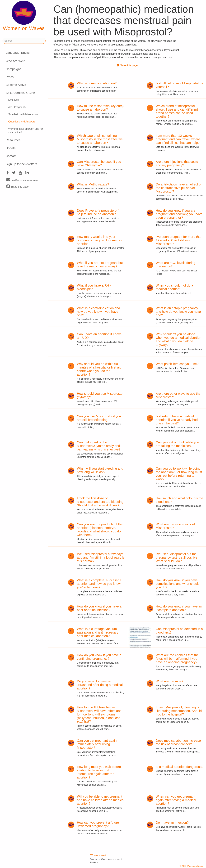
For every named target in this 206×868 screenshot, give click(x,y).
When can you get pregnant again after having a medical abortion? (176, 800)
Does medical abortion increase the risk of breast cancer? (178, 742)
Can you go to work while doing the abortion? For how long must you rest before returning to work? (179, 474)
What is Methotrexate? (93, 184)
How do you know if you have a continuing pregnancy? (99, 657)
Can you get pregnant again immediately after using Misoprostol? (97, 744)
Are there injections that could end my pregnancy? (177, 163)
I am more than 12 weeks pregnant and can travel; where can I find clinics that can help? (178, 139)
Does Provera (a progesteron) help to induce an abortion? (98, 212)
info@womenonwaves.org (22, 180)
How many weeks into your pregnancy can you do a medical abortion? (100, 240)
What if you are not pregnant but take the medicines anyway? (100, 265)
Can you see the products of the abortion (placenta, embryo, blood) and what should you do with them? (100, 530)
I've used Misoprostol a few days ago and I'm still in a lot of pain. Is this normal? (101, 558)
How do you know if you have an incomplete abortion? (179, 608)
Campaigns (13, 69)
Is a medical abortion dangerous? (180, 767)
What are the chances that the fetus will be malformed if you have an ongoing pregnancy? (177, 659)
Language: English (18, 53)
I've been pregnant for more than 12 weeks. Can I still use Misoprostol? (179, 240)
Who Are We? (15, 61)
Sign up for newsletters (21, 164)
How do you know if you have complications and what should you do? (178, 584)
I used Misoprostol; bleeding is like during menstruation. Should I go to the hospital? (179, 711)
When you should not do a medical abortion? (174, 287)
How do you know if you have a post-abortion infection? (99, 608)
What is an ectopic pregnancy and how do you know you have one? (178, 312)
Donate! (11, 148)
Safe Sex (13, 100)
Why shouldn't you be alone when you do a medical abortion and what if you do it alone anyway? (178, 339)
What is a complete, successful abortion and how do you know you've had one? (99, 584)
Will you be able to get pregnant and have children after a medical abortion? (101, 800)
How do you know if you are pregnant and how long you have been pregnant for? (179, 214)
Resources (13, 140)
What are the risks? (170, 681)
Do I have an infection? (172, 823)
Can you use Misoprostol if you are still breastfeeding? (99, 418)
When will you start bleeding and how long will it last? (100, 470)
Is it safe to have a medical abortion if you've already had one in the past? (177, 420)
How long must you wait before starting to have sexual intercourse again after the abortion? (99, 772)
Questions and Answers (22, 122)
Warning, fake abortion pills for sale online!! (26, 131)
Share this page (18, 187)
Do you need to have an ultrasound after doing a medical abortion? (100, 685)
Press (10, 77)
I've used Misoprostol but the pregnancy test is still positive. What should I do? (177, 558)
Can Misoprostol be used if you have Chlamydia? (99, 163)
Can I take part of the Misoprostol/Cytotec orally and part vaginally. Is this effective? (99, 446)
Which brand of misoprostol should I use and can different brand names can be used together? (177, 111)
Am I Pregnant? (17, 107)
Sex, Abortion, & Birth (20, 93)
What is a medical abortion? (97, 83)
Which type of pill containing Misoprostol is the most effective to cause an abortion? (100, 139)
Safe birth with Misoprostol (23, 114)
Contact (11, 156)
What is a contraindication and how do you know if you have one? (98, 312)
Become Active (16, 85)
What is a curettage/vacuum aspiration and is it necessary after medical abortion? (98, 632)
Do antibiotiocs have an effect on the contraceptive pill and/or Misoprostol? (179, 188)
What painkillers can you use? (177, 364)
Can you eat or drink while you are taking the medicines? (177, 444)
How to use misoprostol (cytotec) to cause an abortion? (100, 108)
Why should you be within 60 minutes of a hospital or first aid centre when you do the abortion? (99, 369)
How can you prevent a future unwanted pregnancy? (98, 824)
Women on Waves (24, 16)
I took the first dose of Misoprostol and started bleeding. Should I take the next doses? (101, 502)
